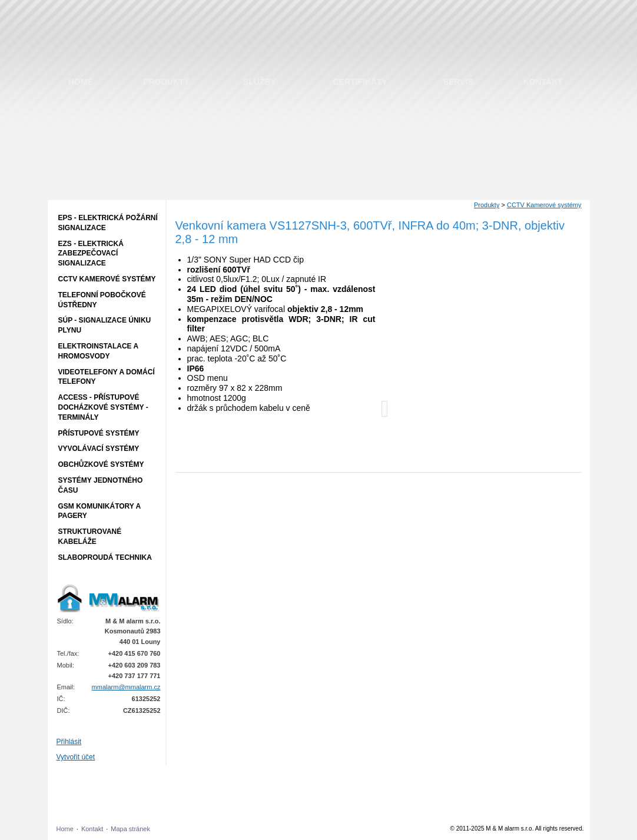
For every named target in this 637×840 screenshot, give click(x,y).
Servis (458, 82)
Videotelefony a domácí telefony (107, 377)
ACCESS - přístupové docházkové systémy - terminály (103, 407)
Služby (260, 82)
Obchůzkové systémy (101, 464)
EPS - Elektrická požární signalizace (108, 223)
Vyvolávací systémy (99, 449)
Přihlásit (69, 742)
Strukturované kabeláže (90, 537)
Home (81, 82)
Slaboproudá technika (105, 557)
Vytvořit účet (76, 757)
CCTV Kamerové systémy (107, 279)
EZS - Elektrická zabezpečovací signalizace (91, 254)
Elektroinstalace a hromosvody (99, 351)
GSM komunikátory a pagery (100, 511)
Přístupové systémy (99, 433)
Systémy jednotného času (101, 485)
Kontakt (543, 82)
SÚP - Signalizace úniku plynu (105, 325)
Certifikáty (361, 82)
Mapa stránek (130, 829)
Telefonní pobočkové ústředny (102, 300)
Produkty (166, 82)
